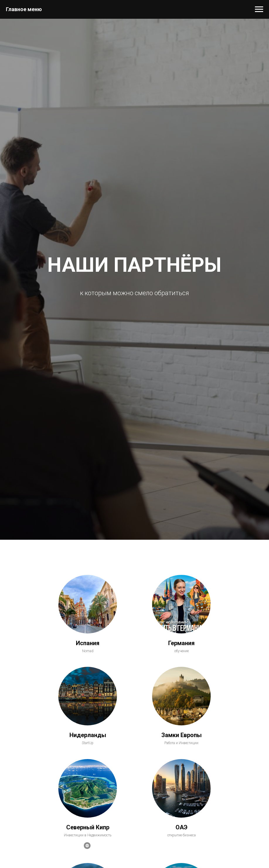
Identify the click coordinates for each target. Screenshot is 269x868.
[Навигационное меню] (259, 9)
